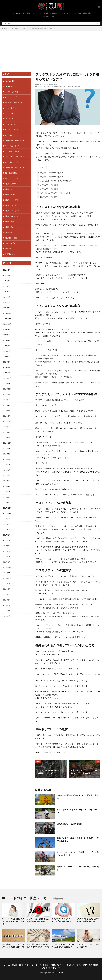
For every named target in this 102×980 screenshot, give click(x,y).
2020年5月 (7, 351)
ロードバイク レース (12, 146)
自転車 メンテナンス (12, 211)
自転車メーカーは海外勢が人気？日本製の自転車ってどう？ (38, 921)
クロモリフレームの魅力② (48, 189)
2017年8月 (7, 524)
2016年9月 (7, 584)
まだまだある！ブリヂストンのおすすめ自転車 (54, 181)
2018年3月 (7, 492)
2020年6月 (7, 346)
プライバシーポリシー (50, 17)
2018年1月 (7, 503)
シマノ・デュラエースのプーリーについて (88, 946)
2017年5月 (7, 540)
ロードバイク (15, 28)
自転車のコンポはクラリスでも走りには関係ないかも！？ (88, 920)
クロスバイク (54, 13)
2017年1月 (7, 562)
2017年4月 (7, 546)
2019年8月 (7, 400)
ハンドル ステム (11, 119)
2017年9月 (7, 519)
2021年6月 (7, 281)
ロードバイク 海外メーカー (14, 167)
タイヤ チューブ (11, 97)
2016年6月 (7, 600)
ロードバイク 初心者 (12, 151)
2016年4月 (7, 611)
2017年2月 (7, 557)
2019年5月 (7, 416)
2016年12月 (7, 567)
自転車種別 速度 (11, 238)
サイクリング (65, 13)
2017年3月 (7, 551)
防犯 (80, 13)
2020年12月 (7, 313)
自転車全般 (77, 87)
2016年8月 (7, 589)
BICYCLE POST (58, 973)
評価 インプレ (10, 243)
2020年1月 (7, 373)
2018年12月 (7, 443)
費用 (24, 13)
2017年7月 (7, 530)
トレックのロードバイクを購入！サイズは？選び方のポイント (78, 854)
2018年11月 (7, 448)
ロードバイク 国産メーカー (54, 87)
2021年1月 (7, 308)
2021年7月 (7, 275)
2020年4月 (7, 357)
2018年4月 (7, 486)
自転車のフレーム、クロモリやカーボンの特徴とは (78, 868)
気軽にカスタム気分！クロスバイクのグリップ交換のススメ (78, 839)
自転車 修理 (9, 221)
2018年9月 (7, 459)
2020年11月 (7, 319)
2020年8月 (7, 335)
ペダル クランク (11, 124)
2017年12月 (7, 508)
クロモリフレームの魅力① (48, 185)
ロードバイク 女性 (11, 162)
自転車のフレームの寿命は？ (70, 824)
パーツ (74, 13)
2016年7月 (7, 594)
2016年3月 (7, 616)
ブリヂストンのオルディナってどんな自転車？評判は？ (63, 946)
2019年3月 (7, 427)
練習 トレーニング (11, 178)
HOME (6, 29)
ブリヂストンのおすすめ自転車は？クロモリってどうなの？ (39, 28)
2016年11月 (7, 573)
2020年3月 (7, 362)
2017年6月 (7, 535)
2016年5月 (7, 605)
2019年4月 (7, 421)
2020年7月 (7, 340)
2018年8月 (7, 465)
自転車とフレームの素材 (47, 197)
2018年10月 (7, 454)
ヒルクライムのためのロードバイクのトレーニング (78, 811)
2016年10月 (7, 578)
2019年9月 (7, 394)
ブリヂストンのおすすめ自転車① (50, 173)
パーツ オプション (11, 108)
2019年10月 (7, 389)
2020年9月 (7, 329)
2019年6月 (7, 411)
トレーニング (37, 13)
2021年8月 (7, 270)
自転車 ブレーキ (11, 205)
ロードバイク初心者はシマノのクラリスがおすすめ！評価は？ (13, 921)
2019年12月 (7, 378)
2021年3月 (7, 297)
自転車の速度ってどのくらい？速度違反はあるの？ (78, 797)
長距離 (46, 13)
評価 (29, 13)
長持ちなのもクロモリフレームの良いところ (54, 193)
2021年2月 (7, 302)
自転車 (18, 13)
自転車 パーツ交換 (11, 200)
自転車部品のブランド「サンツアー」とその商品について (13, 946)
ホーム (12, 13)
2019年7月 (7, 405)
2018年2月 (7, 497)
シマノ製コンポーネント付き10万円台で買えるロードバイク (38, 947)
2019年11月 (7, 384)
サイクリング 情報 (11, 92)
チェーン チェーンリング (14, 103)
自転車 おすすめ (68, 87)
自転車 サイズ (10, 189)
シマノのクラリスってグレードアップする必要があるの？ (63, 920)
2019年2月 (7, 432)
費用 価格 (8, 249)
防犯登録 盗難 (10, 254)
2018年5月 (7, 481)
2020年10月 (7, 324)
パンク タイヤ (10, 113)
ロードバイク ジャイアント (14, 140)
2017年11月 (7, 513)
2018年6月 (7, 475)
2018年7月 (7, 470)
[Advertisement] (51, 51)
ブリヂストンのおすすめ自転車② (50, 177)
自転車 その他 (10, 195)
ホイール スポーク (11, 130)
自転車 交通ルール (11, 216)
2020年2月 (7, 367)
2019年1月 (7, 438)
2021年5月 (7, 286)
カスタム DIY (10, 81)
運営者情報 (87, 13)
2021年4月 (7, 292)
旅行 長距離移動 (11, 173)
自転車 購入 (9, 227)
